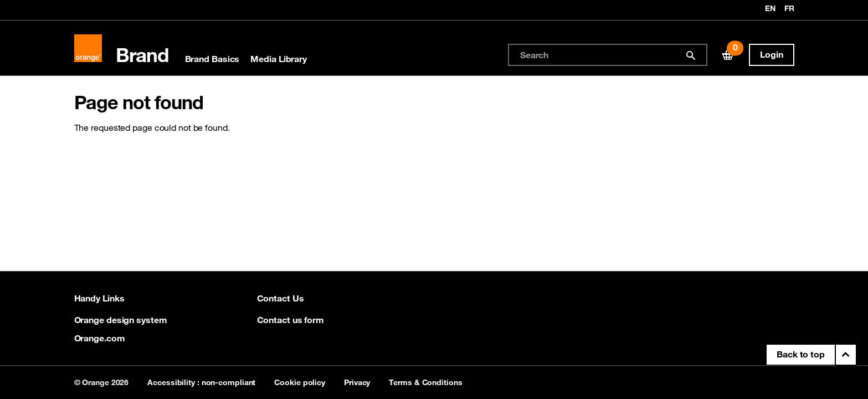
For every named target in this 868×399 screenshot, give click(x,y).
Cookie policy (300, 382)
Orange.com (100, 338)
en (770, 9)
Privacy (357, 382)
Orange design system (121, 320)
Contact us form (291, 320)
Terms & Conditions (425, 382)
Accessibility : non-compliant (201, 382)
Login (772, 54)
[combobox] (608, 55)
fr (789, 9)
